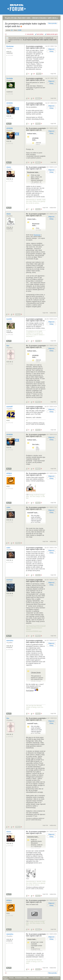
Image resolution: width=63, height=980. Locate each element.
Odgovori (51, 49)
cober (9, 510)
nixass (9, 167)
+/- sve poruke (29, 34)
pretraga (56, 18)
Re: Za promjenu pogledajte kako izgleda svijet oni (36, 129)
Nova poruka (52, 23)
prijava (10, 18)
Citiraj (51, 51)
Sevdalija (10, 78)
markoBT (10, 407)
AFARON (10, 103)
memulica (10, 643)
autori (50, 18)
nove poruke (43, 18)
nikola (9, 214)
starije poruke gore (52, 34)
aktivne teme (26, 18)
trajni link (53, 74)
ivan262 (9, 319)
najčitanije (34, 18)
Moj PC (9, 124)
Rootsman (10, 46)
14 (34, 74)
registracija (17, 18)
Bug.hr (7, 18)
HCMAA (9, 476)
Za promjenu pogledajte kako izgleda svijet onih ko (35, 47)
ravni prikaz (40, 34)
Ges (8, 346)
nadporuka (53, 208)
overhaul (10, 582)
